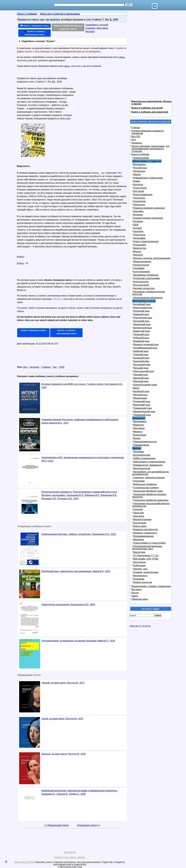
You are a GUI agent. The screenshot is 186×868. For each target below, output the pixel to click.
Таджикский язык (142, 415)
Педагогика (139, 205)
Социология (139, 201)
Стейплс (46, 367)
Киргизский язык (142, 405)
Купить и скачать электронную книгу (66, 332)
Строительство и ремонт (146, 488)
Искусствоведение (143, 195)
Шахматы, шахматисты (145, 533)
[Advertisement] (101, 94)
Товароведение (141, 445)
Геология (138, 509)
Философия (139, 238)
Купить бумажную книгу (33, 330)
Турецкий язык (141, 355)
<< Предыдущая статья (56, 825)
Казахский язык (141, 358)
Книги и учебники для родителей (150, 112)
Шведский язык (141, 378)
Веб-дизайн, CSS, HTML (146, 559)
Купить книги (140, 526)
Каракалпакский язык (144, 411)
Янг (55, 367)
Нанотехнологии (142, 468)
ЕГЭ (134, 140)
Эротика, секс (140, 569)
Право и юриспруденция (146, 241)
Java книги (139, 516)
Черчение (138, 231)
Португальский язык (144, 371)
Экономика (139, 428)
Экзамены (137, 143)
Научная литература (144, 288)
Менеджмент (140, 422)
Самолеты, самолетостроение (149, 478)
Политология (140, 188)
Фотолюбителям (142, 455)
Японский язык (141, 381)
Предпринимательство (145, 442)
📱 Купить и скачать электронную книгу (34, 33)
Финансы (138, 432)
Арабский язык (141, 351)
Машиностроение (142, 519)
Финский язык (140, 395)
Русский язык (140, 168)
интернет (35, 367)
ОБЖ (136, 225)
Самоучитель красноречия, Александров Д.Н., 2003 (68, 604)
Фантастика (139, 552)
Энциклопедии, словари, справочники (151, 586)
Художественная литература (148, 218)
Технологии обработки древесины (151, 500)
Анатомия (138, 211)
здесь (122, 57)
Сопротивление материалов (148, 298)
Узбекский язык (141, 338)
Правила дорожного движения (149, 208)
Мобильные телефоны (145, 484)
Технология (139, 198)
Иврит (136, 388)
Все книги (137, 590)
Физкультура (140, 248)
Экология (138, 255)
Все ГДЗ (136, 137)
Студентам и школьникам (146, 278)
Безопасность (140, 576)
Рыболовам (139, 566)
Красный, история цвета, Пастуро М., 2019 (64, 754)
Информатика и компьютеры (148, 178)
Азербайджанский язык (145, 348)
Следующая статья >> (88, 825)
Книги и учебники (140, 154)
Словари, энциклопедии (146, 572)
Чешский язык (140, 375)
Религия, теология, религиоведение (152, 258)
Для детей (139, 191)
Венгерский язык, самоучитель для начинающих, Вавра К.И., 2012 (76, 571)
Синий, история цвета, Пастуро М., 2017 (62, 719)
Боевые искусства (143, 582)
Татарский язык (141, 334)
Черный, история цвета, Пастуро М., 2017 (63, 683)
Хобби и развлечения (144, 458)
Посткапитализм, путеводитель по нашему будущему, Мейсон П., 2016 (78, 641)
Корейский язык (141, 341)
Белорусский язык (143, 328)
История (138, 228)
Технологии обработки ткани (148, 491)
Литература (139, 171)
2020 (62, 367)
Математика (139, 164)
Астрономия (139, 245)
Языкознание (140, 398)
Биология (138, 185)
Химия (137, 181)
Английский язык (142, 304)
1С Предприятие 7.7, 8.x (146, 555)
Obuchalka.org (24, 862)
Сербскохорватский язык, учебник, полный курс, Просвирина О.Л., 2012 (79, 534)
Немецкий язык (141, 314)
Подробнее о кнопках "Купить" (39, 41)
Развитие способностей (146, 530)
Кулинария (139, 579)
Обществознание (142, 262)
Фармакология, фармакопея (148, 465)
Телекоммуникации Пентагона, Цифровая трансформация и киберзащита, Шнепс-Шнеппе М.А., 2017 (80, 421)
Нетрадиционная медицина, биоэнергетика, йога (147, 548)
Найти (135, 596)
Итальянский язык (143, 318)
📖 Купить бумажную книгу (34, 26)
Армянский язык (142, 331)
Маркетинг (139, 425)
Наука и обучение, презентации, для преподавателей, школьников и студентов (150, 149)
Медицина (139, 540)
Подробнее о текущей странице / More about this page (97, 28)
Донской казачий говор (145, 385)
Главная (136, 128)
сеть (25, 367)
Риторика (138, 221)
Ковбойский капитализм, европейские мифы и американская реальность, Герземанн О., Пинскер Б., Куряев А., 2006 (80, 792)
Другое (135, 593)
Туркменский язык (143, 408)
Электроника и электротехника (149, 462)
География (139, 268)
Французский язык (143, 308)
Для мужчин (139, 562)
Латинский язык (141, 321)
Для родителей (141, 285)
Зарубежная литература (146, 275)
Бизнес (137, 438)
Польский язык (141, 368)
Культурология (141, 282)
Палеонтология (141, 265)
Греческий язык (141, 361)
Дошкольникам (141, 158)
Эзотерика (139, 452)
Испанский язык (141, 311)
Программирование (143, 536)
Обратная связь (140, 599)
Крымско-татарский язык (146, 344)
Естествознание (142, 272)
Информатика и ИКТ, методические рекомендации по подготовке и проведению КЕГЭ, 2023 (83, 459)
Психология (139, 235)
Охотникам (139, 481)
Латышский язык (142, 365)
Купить (20, 257)
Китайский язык (141, 391)
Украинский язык (142, 324)
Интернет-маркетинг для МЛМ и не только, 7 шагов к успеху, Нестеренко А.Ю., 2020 (82, 386)
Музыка (137, 252)
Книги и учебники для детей (147, 108)
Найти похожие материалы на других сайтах (68, 27)
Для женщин (140, 523)
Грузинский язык (142, 401)
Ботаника (138, 215)
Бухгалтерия (140, 435)
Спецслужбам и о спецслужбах (149, 543)
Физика (137, 175)
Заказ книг (139, 513)
